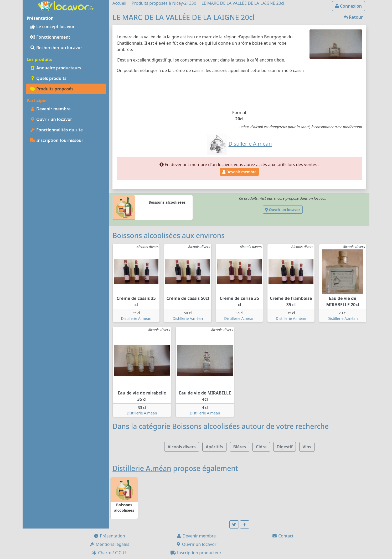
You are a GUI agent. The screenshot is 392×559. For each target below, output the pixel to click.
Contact (283, 536)
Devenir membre (50, 109)
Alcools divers (182, 447)
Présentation (109, 536)
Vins (307, 447)
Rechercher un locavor (56, 48)
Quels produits (48, 78)
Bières (240, 447)
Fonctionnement (50, 37)
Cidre (261, 447)
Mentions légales (109, 544)
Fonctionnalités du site (56, 130)
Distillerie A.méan (136, 318)
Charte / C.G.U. (109, 553)
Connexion (349, 6)
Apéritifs (214, 447)
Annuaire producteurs (56, 68)
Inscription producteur (196, 553)
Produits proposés (52, 89)
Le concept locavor (52, 27)
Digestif (285, 447)
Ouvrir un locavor (51, 119)
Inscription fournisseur (57, 140)
